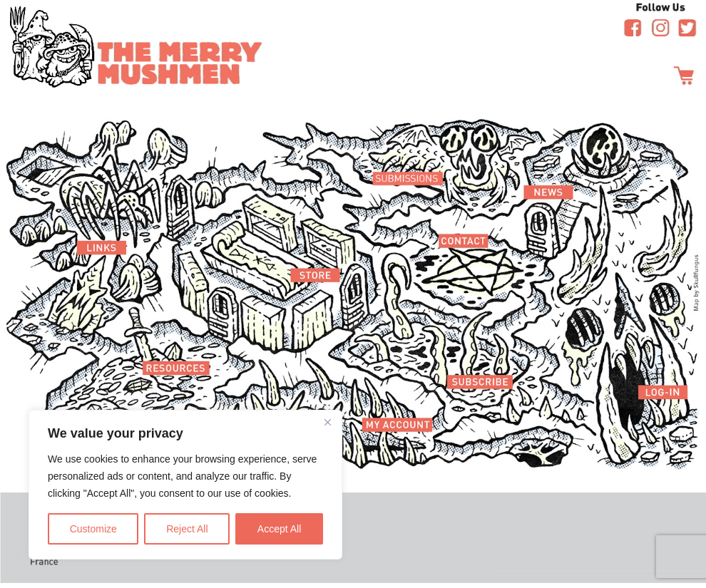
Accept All (279, 529)
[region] (185, 485)
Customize (93, 529)
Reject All (187, 529)
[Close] (327, 422)
